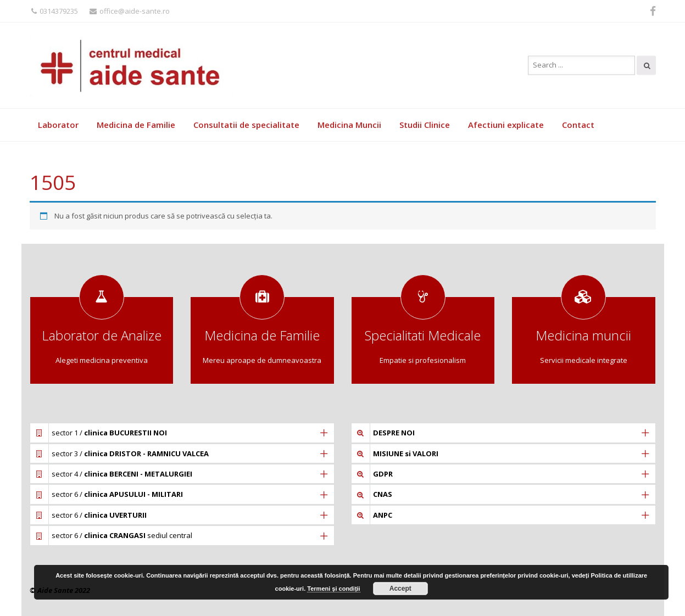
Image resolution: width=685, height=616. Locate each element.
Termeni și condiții (333, 589)
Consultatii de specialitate (246, 125)
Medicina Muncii (349, 125)
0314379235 (55, 11)
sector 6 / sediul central (122, 535)
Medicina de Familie (136, 125)
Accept (400, 589)
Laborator (58, 125)
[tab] (182, 433)
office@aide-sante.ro (130, 11)
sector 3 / (130, 453)
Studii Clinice (425, 125)
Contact (578, 125)
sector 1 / (109, 433)
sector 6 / (117, 494)
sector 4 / (122, 474)
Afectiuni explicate (506, 125)
